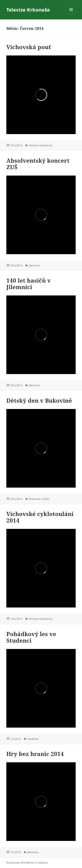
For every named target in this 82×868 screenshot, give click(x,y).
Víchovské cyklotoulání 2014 (40, 517)
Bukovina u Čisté (39, 499)
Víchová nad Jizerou (41, 145)
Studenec (33, 739)
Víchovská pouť (29, 47)
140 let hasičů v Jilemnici (29, 284)
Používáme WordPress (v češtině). (27, 863)
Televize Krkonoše (28, 10)
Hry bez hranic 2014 (35, 754)
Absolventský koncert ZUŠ (38, 164)
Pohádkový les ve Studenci (31, 637)
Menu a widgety (71, 14)
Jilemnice (34, 265)
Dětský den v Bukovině (39, 400)
